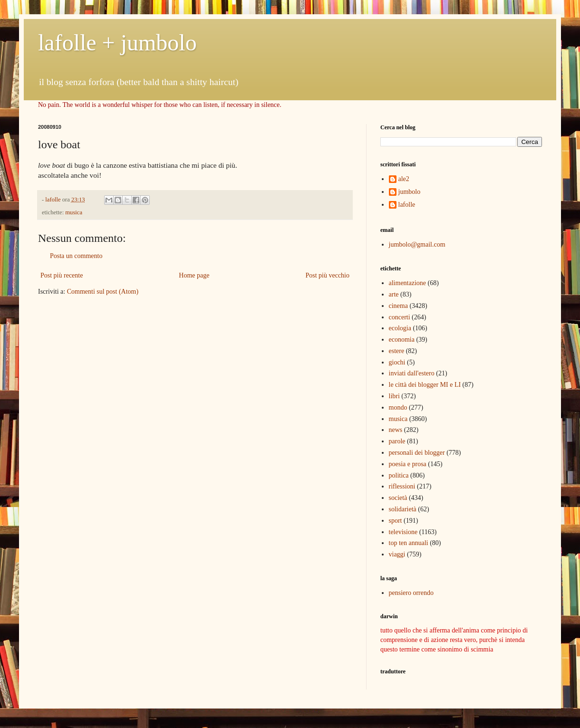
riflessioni (402, 486)
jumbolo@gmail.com (417, 244)
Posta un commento (76, 256)
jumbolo (410, 192)
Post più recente (62, 275)
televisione (403, 532)
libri (394, 396)
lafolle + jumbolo (117, 43)
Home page (194, 275)
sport (396, 521)
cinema (398, 306)
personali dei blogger (417, 453)
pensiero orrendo (411, 593)
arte (394, 294)
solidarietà (403, 509)
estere (397, 351)
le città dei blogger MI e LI (425, 385)
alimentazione (408, 283)
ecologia (400, 328)
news (396, 430)
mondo (398, 407)
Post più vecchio (327, 275)
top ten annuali (409, 543)
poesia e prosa (408, 464)
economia (402, 340)
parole (397, 441)
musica (74, 212)
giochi (397, 362)
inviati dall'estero (412, 373)
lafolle (407, 205)
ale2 (404, 179)
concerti (400, 317)
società (398, 498)
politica (399, 475)
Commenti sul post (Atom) (103, 292)
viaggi (397, 554)
